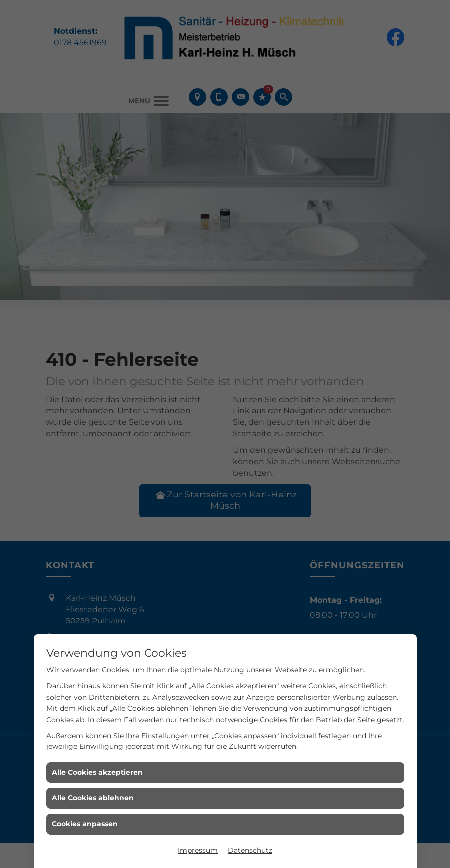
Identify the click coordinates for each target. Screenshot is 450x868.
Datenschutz (250, 850)
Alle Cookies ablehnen (93, 798)
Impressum (198, 850)
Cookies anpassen (85, 824)
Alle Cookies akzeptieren (97, 772)
